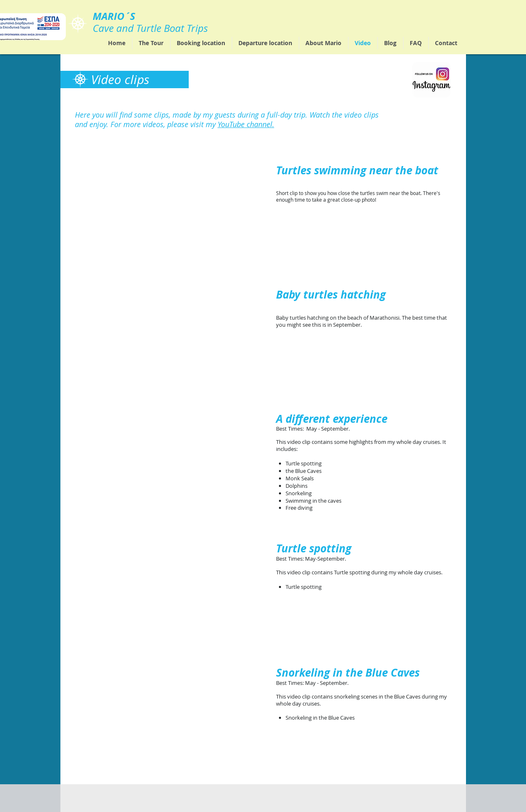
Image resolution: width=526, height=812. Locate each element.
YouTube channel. (246, 124)
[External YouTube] (169, 217)
